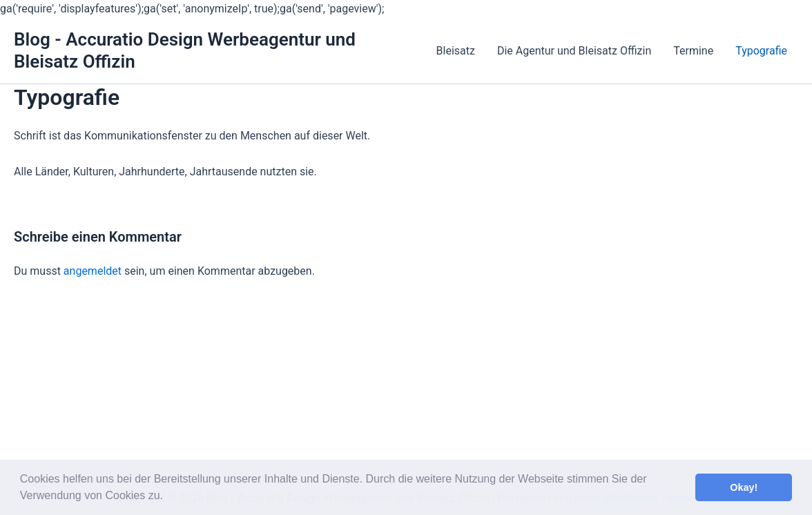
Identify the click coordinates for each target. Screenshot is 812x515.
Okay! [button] (744, 487)
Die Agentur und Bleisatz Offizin (574, 51)
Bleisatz (456, 51)
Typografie (761, 51)
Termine (693, 51)
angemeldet (93, 271)
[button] (168, 497)
